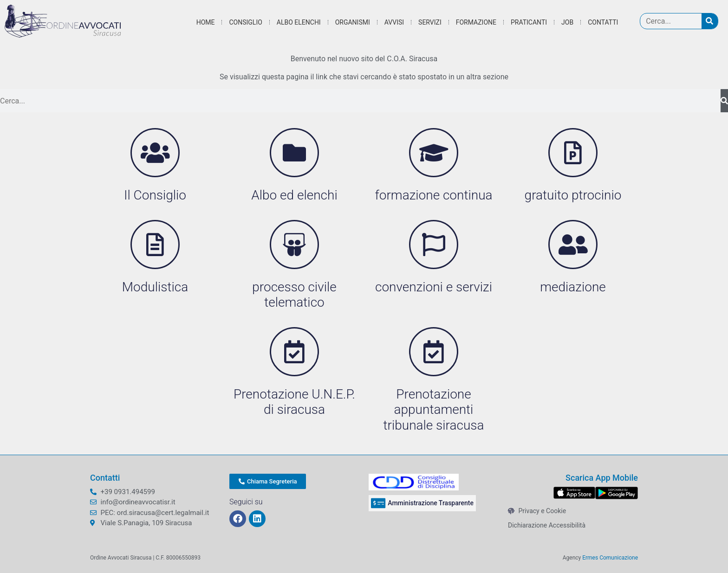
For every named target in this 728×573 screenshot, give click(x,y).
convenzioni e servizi (434, 287)
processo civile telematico (294, 295)
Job (567, 22)
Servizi (430, 22)
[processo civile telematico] (294, 245)
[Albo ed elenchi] (294, 153)
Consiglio (245, 22)
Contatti (603, 22)
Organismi (353, 22)
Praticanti (529, 22)
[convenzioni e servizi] (434, 245)
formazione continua (433, 195)
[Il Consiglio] (155, 153)
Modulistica (155, 287)
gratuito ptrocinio (573, 195)
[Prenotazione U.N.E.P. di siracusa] (294, 352)
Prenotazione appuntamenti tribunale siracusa (434, 410)
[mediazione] (573, 245)
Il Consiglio (155, 195)
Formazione (476, 22)
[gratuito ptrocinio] (573, 153)
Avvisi (394, 22)
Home (206, 22)
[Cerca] (710, 21)
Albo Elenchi (299, 22)
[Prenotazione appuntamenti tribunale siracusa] (434, 352)
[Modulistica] (155, 245)
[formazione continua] (434, 153)
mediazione (573, 287)
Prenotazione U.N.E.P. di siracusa (294, 402)
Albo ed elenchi (294, 195)
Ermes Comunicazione (610, 558)
